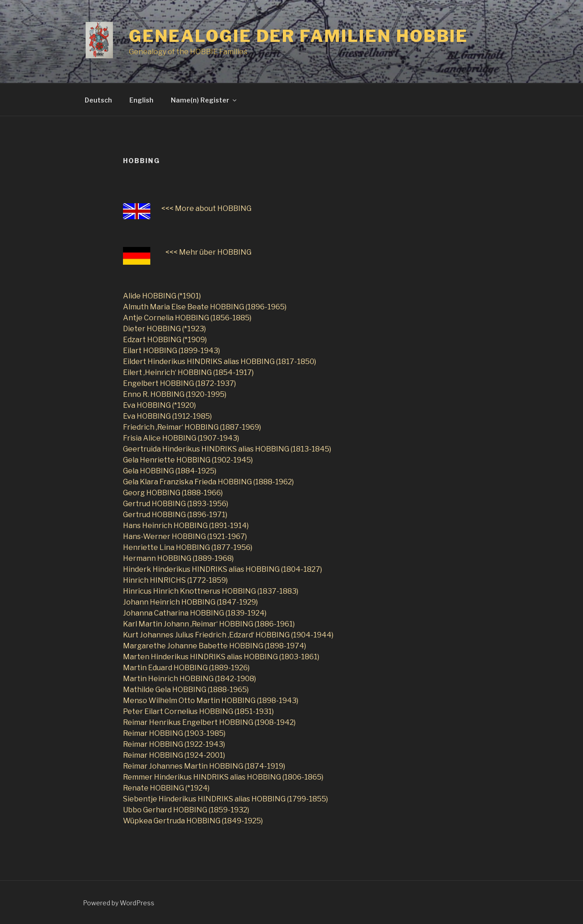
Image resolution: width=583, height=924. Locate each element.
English (141, 100)
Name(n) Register (204, 100)
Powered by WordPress (119, 903)
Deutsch (98, 100)
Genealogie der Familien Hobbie (299, 36)
